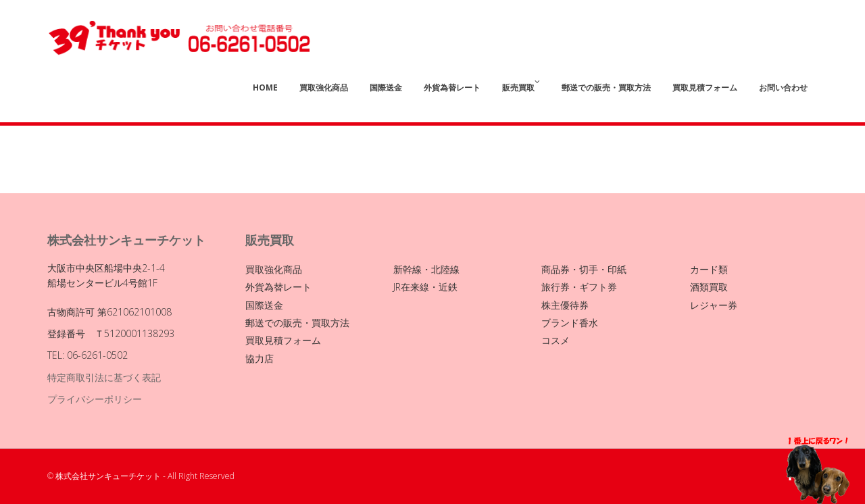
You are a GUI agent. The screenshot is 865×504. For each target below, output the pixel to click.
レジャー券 (714, 305)
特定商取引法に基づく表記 (104, 377)
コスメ (555, 340)
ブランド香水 (570, 323)
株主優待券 (565, 305)
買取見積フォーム (705, 87)
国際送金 (386, 87)
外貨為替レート (452, 87)
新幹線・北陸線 (426, 269)
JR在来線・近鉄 (425, 287)
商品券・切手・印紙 (584, 269)
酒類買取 (709, 287)
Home (265, 87)
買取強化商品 (324, 87)
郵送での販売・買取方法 (606, 87)
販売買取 (521, 85)
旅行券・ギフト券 (579, 287)
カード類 (709, 269)
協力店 (259, 358)
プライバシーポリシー (95, 399)
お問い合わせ (783, 87)
